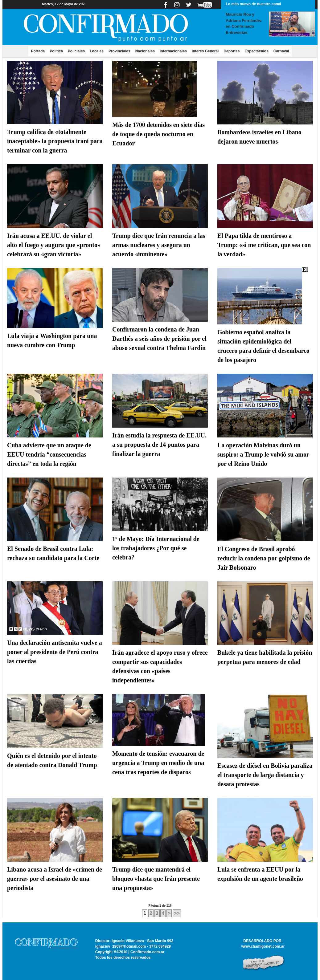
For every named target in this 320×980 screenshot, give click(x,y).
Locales (97, 51)
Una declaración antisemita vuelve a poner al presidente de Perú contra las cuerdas (55, 652)
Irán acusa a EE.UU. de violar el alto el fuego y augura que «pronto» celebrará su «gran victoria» (54, 245)
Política (56, 51)
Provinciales (119, 51)
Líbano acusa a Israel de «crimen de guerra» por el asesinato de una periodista (55, 879)
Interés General (205, 51)
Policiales (76, 51)
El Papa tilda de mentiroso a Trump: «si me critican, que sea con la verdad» (264, 245)
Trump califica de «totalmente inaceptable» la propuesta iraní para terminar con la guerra (55, 141)
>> (177, 913)
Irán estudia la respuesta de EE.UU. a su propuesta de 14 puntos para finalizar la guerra (159, 445)
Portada (39, 51)
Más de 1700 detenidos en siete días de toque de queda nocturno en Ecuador (158, 134)
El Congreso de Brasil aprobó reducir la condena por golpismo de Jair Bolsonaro (264, 558)
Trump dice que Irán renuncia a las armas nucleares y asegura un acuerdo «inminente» (159, 245)
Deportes (232, 51)
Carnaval (281, 51)
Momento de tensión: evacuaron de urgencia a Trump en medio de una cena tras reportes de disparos (158, 763)
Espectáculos (256, 51)
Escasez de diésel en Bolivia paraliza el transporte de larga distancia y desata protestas (265, 775)
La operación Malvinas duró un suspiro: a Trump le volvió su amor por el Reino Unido (263, 454)
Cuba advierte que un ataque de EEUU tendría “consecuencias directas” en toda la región (49, 454)
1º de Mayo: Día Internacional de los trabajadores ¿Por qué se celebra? (156, 548)
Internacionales (173, 51)
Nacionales (145, 51)
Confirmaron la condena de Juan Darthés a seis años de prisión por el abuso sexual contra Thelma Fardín (159, 339)
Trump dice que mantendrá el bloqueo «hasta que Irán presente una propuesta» (156, 879)
